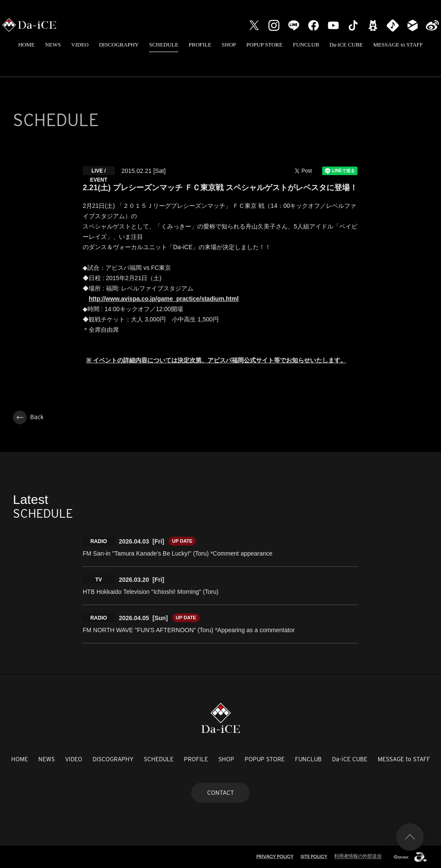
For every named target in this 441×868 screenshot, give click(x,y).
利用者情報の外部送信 (358, 856)
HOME (26, 45)
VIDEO (80, 45)
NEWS (53, 45)
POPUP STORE (264, 45)
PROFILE (200, 45)
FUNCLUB (306, 45)
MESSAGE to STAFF (398, 45)
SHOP (229, 45)
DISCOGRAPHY (119, 45)
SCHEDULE (164, 45)
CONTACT (220, 793)
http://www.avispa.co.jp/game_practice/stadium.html (164, 299)
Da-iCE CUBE (346, 45)
